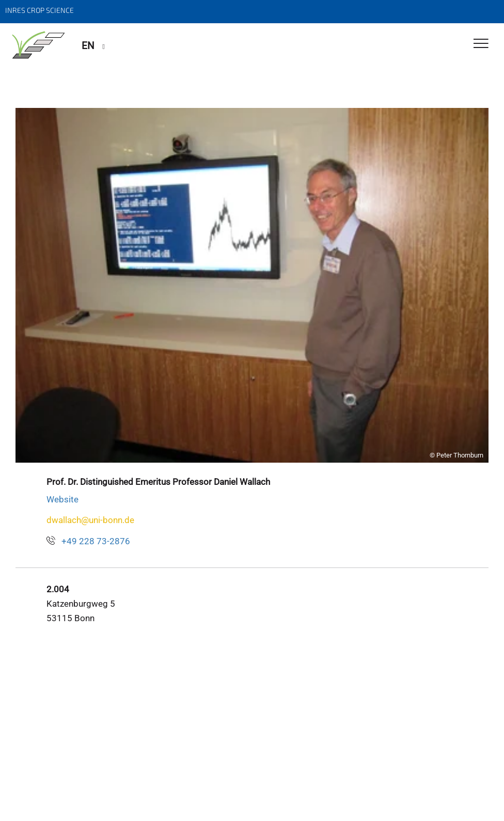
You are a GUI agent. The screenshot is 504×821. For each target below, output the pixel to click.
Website (62, 499)
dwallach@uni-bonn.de (90, 520)
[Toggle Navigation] (481, 44)
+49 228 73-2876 (96, 541)
